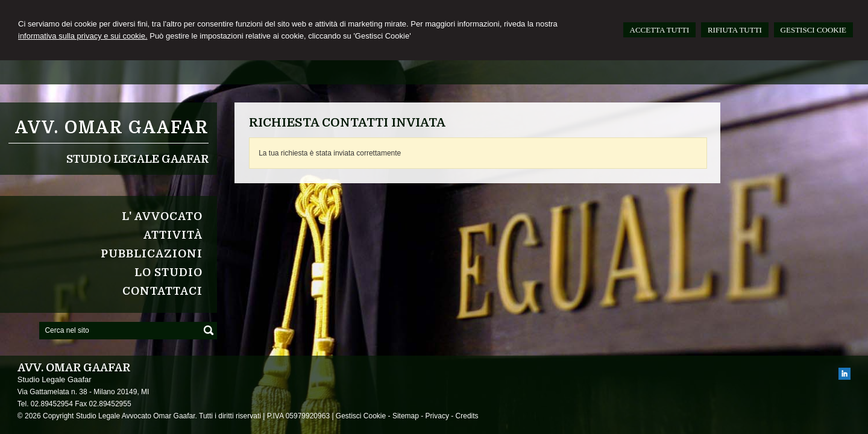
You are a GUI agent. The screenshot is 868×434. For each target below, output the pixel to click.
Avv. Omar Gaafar (112, 128)
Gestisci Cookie (361, 416)
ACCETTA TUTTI (660, 30)
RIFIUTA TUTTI (735, 30)
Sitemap (406, 416)
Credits (467, 416)
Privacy (437, 416)
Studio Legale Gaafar (137, 159)
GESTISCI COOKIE (813, 30)
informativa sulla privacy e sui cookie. (83, 36)
